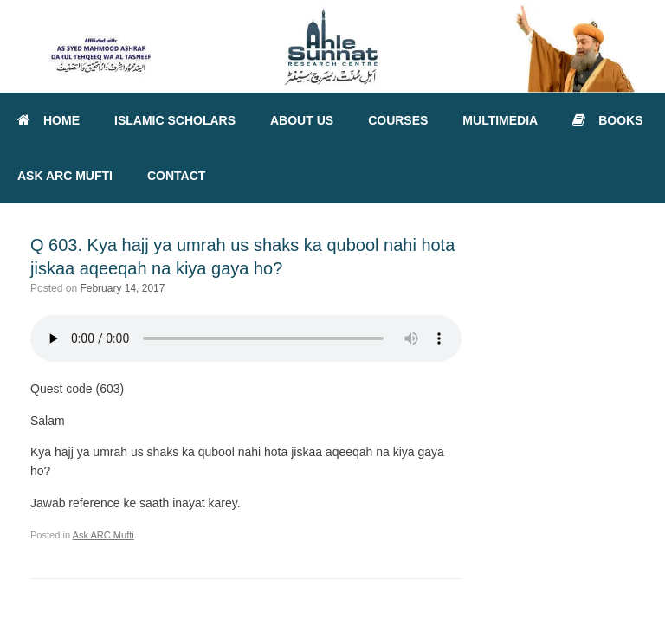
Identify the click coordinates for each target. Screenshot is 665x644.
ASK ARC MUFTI (65, 176)
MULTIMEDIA (500, 120)
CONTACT (176, 176)
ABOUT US (302, 120)
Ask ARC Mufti (103, 535)
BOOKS (607, 120)
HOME (48, 120)
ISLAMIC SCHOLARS (175, 120)
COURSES (398, 120)
